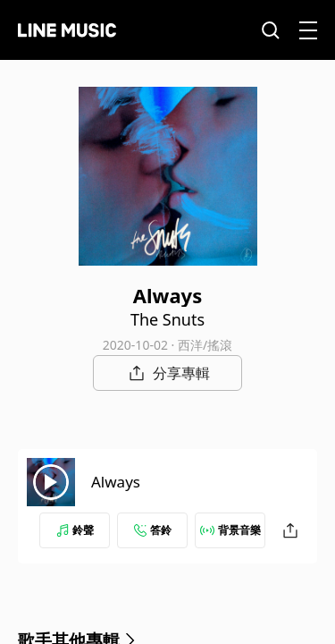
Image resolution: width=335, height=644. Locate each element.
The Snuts (167, 319)
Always (116, 482)
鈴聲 (75, 530)
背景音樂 (230, 530)
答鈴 (153, 530)
